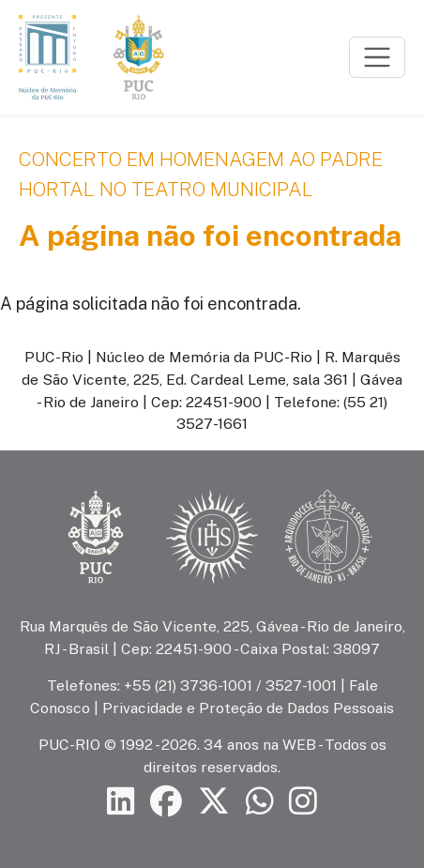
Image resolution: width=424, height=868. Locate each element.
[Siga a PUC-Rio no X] (214, 801)
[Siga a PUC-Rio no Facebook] (166, 801)
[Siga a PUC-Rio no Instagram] (303, 801)
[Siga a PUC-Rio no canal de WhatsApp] (260, 801)
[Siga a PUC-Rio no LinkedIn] (121, 801)
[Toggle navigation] (377, 57)
